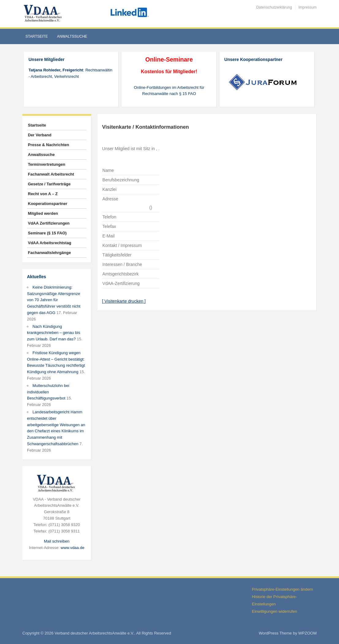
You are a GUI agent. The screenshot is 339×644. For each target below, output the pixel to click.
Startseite (37, 36)
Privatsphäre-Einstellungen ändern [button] (282, 589)
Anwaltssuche (72, 36)
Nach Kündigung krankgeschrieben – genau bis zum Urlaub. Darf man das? (53, 333)
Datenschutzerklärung (274, 7)
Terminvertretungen (47, 164)
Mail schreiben (57, 541)
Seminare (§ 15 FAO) (47, 233)
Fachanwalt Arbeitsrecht (51, 174)
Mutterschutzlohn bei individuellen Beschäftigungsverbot (48, 392)
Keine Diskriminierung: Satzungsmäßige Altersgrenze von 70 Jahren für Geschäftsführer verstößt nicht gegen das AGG (54, 300)
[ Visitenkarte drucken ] (124, 301)
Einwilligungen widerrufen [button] (274, 611)
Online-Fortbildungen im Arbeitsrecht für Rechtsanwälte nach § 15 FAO (169, 91)
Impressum (308, 7)
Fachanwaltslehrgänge (49, 253)
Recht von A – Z (43, 194)
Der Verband (40, 135)
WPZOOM (307, 633)
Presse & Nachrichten (48, 145)
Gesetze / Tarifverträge (49, 184)
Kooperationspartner (48, 204)
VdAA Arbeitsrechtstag (50, 243)
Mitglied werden (43, 213)
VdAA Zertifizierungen (49, 223)
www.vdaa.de (72, 548)
